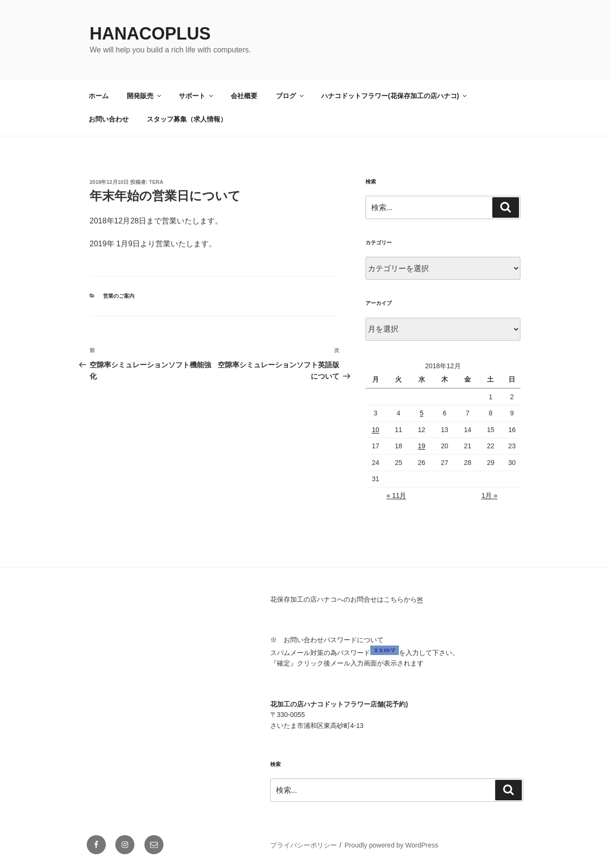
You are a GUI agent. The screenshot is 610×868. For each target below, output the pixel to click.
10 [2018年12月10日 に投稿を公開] (376, 430)
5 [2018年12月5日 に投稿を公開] (422, 413)
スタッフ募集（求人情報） (187, 119)
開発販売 (145, 96)
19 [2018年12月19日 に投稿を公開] (422, 446)
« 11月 (396, 495)
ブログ (290, 96)
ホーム (99, 96)
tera (156, 182)
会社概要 (244, 96)
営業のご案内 (119, 296)
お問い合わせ (109, 119)
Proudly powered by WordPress (391, 845)
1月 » (489, 495)
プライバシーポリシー (304, 845)
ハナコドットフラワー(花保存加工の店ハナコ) (395, 96)
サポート (197, 96)
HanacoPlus (150, 34)
